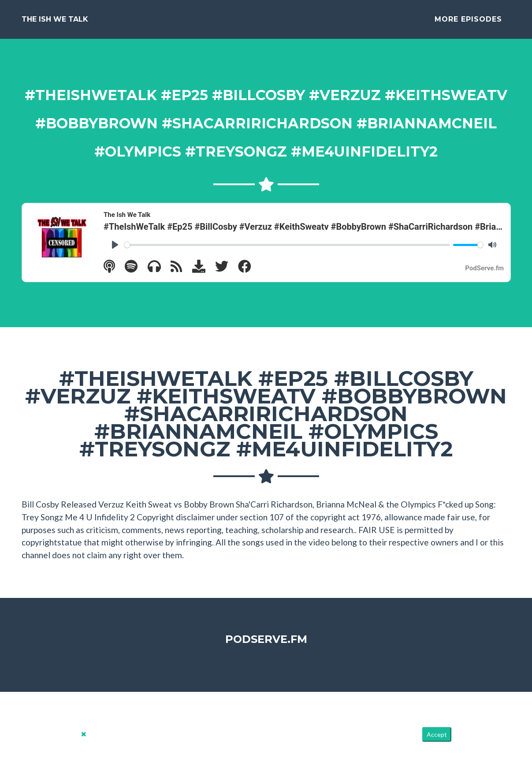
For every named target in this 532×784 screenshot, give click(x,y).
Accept (437, 741)
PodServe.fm (266, 646)
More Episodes (468, 23)
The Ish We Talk (55, 23)
